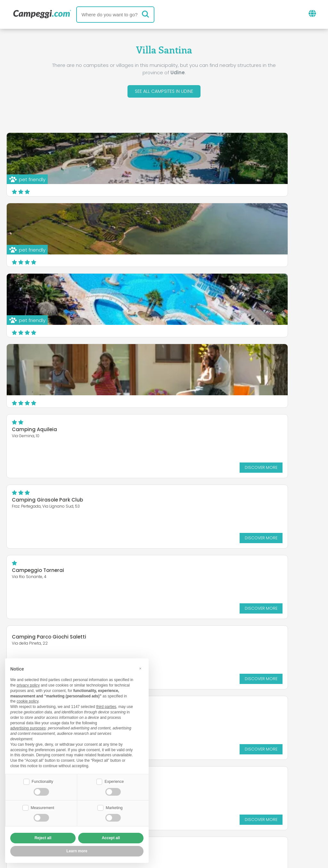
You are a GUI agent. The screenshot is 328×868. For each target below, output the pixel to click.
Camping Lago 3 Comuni (43, 502)
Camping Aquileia (34, 290)
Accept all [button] (111, 838)
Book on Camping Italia (214, 815)
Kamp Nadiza (193, 427)
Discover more (129, 328)
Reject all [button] (43, 838)
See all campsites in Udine (164, 92)
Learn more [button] (77, 851)
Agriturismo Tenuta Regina (46, 427)
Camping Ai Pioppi (199, 502)
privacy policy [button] (28, 685)
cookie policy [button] (28, 701)
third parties (106, 706)
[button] (140, 668)
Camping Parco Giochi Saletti (213, 357)
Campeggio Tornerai (38, 361)
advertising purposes (28, 727)
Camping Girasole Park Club (211, 290)
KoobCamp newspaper (176, 788)
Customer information (188, 826)
